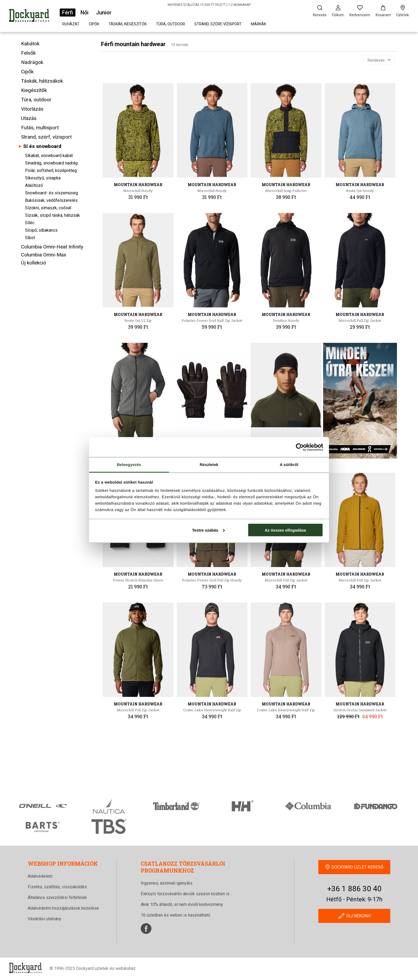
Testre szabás (208, 530)
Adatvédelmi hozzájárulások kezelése (63, 908)
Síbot (30, 238)
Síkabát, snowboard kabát (49, 156)
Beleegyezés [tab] (129, 465)
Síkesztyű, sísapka (43, 178)
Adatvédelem (40, 876)
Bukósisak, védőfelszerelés (51, 200)
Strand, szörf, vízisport (218, 24)
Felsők (28, 53)
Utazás (29, 118)
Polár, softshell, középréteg (51, 170)
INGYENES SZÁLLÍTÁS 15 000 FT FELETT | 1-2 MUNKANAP (209, 5)
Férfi (68, 13)
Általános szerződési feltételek (57, 897)
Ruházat (71, 24)
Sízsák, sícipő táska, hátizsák (53, 215)
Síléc (30, 223)
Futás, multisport (40, 128)
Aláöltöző (34, 185)
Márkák (258, 24)
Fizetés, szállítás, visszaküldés (57, 887)
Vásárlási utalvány (45, 919)
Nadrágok (32, 62)
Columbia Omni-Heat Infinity (52, 247)
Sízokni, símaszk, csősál (48, 208)
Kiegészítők (34, 90)
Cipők (94, 24)
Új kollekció (34, 263)
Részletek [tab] (209, 465)
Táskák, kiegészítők (128, 24)
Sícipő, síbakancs (41, 230)
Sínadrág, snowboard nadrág (51, 163)
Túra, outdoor (170, 24)
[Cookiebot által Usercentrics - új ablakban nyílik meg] (300, 447)
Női (85, 13)
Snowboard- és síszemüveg (51, 193)
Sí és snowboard (42, 146)
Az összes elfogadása (285, 530)
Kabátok (30, 44)
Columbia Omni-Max (44, 255)
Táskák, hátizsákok (42, 81)
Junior (104, 13)
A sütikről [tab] (289, 465)
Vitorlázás (32, 109)
